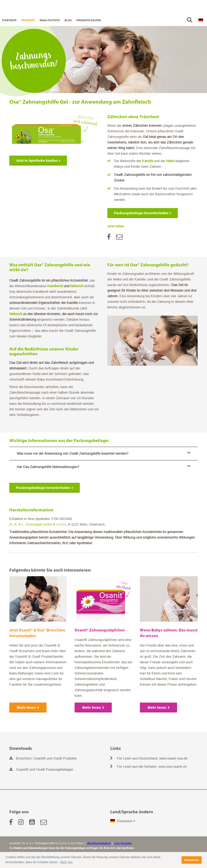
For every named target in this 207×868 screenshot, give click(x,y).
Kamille (148, 161)
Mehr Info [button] (66, 862)
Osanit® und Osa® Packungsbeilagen (45, 770)
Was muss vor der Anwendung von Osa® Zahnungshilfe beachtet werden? (103, 453)
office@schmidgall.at (99, 843)
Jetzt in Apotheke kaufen (37, 161)
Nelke (170, 161)
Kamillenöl (55, 286)
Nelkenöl (77, 286)
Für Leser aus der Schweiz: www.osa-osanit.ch (152, 767)
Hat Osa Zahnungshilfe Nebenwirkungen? (103, 466)
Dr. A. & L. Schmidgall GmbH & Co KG (38, 524)
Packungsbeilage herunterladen (141, 213)
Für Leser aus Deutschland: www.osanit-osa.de (152, 758)
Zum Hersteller (123, 843)
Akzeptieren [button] (192, 860)
